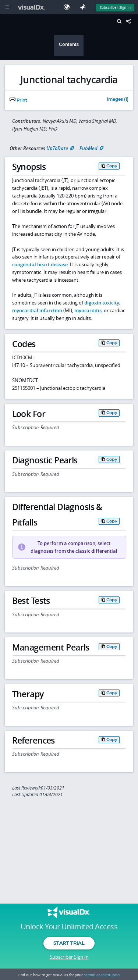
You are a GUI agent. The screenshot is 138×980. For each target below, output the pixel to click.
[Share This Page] (130, 22)
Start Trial (69, 943)
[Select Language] (68, 7)
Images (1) (118, 100)
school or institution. (102, 975)
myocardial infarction (37, 310)
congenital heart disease (40, 264)
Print (18, 100)
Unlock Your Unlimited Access (69, 927)
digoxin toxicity (102, 303)
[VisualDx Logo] (32, 7)
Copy (112, 166)
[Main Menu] (7, 7)
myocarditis (88, 310)
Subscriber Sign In (69, 957)
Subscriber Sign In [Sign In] (115, 7)
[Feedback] (84, 7)
